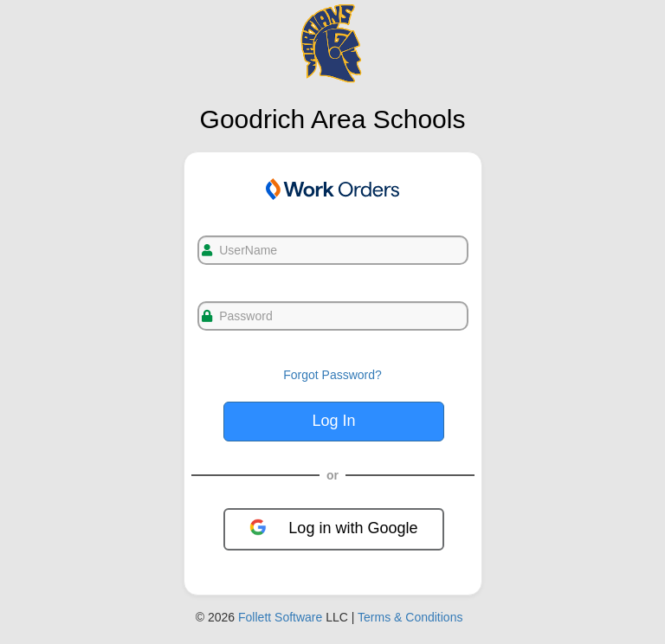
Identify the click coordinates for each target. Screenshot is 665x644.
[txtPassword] (333, 316)
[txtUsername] (333, 250)
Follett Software (280, 617)
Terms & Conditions (410, 617)
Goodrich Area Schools (333, 119)
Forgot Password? (332, 375)
